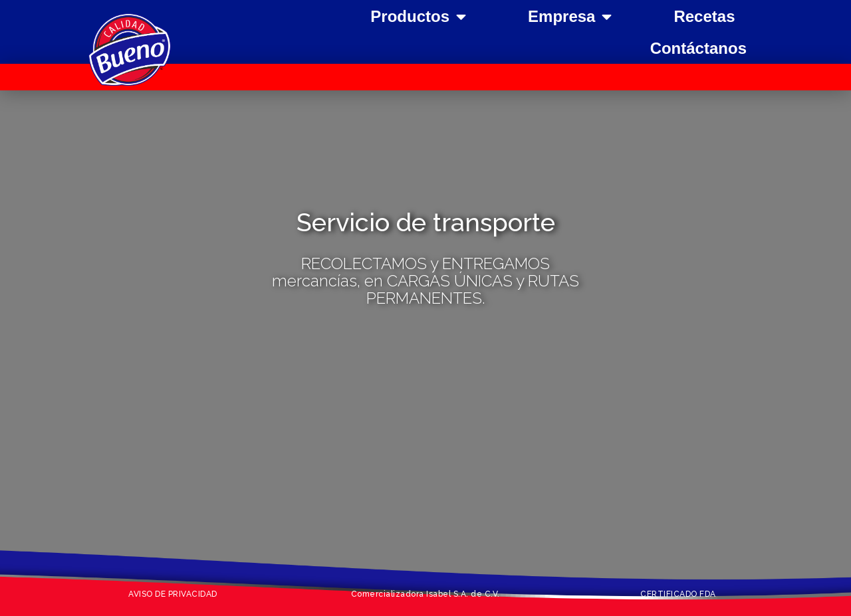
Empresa (570, 17)
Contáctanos (698, 48)
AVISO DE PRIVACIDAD (173, 594)
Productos (418, 17)
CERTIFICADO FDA (678, 594)
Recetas (704, 16)
